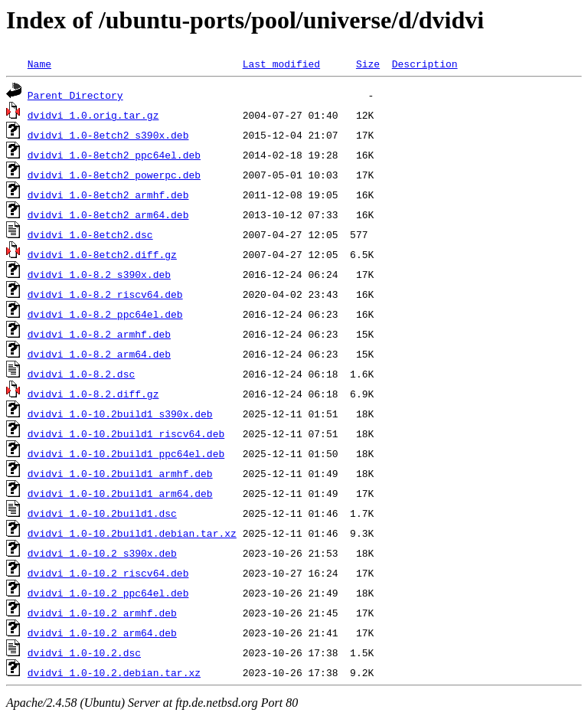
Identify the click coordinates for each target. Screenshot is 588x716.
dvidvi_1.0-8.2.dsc (81, 374)
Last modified (281, 64)
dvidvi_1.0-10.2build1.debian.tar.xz (132, 533)
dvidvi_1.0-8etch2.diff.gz (102, 254)
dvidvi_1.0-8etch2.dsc (90, 234)
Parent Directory (75, 95)
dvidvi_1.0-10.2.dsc (84, 652)
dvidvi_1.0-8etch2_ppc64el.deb (114, 155)
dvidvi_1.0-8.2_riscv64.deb (105, 294)
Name (39, 64)
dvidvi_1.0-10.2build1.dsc (102, 513)
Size (368, 64)
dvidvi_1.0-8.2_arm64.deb (99, 354)
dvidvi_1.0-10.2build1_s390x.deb (120, 414)
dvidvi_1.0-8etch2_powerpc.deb (114, 175)
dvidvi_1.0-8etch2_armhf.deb (108, 195)
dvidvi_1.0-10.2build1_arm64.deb (120, 493)
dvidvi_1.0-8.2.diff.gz (93, 394)
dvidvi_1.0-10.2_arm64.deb (102, 633)
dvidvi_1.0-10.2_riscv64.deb (108, 573)
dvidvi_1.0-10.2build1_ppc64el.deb (126, 453)
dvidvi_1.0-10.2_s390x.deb (102, 553)
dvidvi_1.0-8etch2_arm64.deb (108, 214)
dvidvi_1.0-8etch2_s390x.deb (108, 135)
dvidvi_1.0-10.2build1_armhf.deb (120, 473)
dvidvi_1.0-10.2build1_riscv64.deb (126, 433)
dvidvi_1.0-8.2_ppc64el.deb (105, 314)
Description (425, 64)
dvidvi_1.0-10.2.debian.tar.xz (114, 672)
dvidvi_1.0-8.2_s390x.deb (99, 274)
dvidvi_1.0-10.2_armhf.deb (102, 613)
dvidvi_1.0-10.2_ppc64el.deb (108, 593)
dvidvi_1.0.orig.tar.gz (93, 115)
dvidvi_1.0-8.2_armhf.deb (99, 334)
